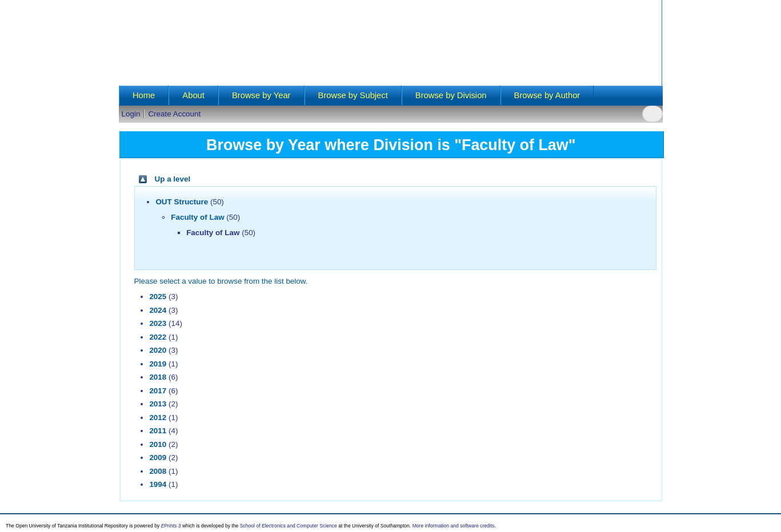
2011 (158, 431)
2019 (158, 364)
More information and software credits (454, 526)
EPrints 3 (171, 526)
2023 (158, 323)
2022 (158, 337)
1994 (158, 484)
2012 (158, 418)
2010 (158, 444)
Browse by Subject (353, 95)
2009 (158, 458)
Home (144, 95)
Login (131, 114)
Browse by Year (261, 95)
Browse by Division (451, 95)
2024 (158, 310)
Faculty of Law (197, 217)
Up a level (173, 179)
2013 (158, 404)
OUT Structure (182, 202)
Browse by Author (547, 95)
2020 (158, 350)
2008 (158, 471)
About (193, 95)
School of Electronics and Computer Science (289, 526)
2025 (158, 297)
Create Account (174, 114)
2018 (158, 377)
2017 (158, 391)
